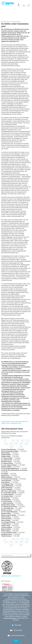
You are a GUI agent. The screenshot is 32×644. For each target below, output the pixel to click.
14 (16, 433)
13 (11, 433)
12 (6, 433)
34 (21, 436)
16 (26, 433)
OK (16, 641)
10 (22, 430)
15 (21, 433)
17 (11, 436)
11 (27, 430)
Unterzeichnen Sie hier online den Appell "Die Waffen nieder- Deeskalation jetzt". (15, 411)
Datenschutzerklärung (10, 618)
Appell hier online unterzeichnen (11, 565)
